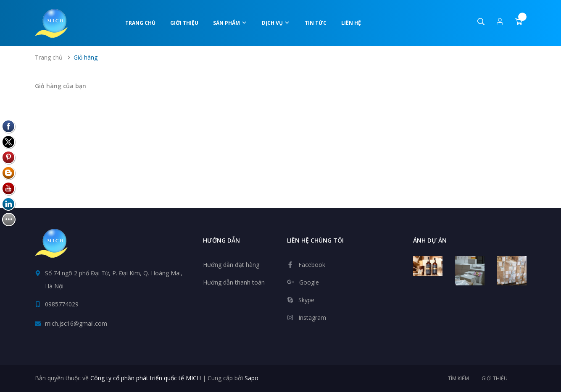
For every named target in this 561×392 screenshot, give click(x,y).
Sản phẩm (230, 23)
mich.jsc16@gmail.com (76, 323)
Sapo (252, 378)
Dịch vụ (276, 23)
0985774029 (62, 304)
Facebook (312, 265)
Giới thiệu (184, 23)
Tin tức (316, 23)
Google (309, 282)
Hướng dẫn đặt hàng (231, 265)
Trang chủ (140, 23)
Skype (306, 300)
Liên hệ (351, 23)
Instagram (312, 318)
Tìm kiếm (458, 378)
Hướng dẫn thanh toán (234, 282)
